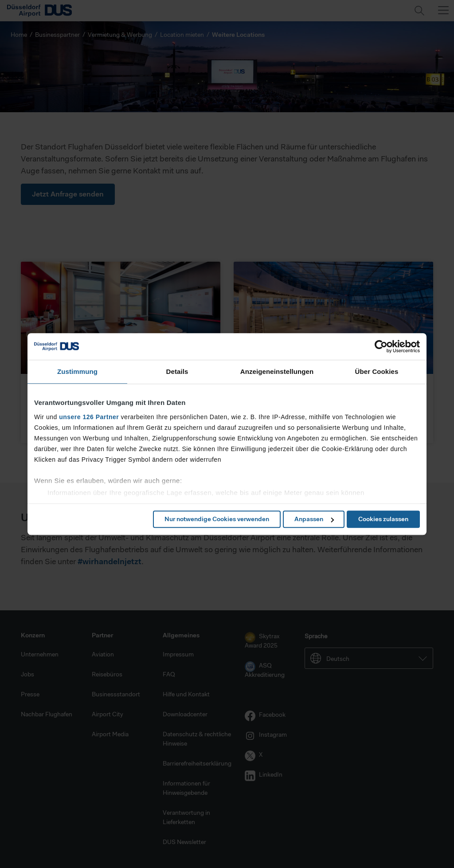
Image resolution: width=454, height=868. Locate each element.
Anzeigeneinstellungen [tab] (277, 371)
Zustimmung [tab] (77, 371)
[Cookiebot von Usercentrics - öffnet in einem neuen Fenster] (381, 346)
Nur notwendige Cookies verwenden (217, 519)
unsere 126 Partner (89, 417)
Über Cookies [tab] (377, 371)
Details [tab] (177, 371)
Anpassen (314, 519)
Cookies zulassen (383, 519)
